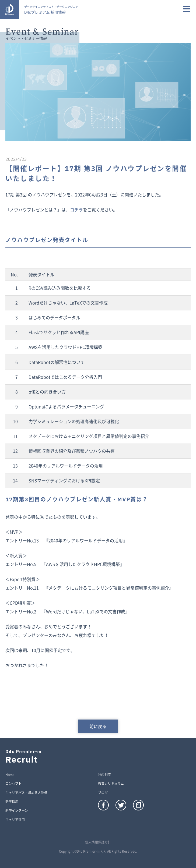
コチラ (76, 210)
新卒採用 (12, 802)
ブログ (103, 793)
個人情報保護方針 (98, 842)
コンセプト (13, 784)
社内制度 (104, 775)
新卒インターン (17, 811)
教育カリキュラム (111, 784)
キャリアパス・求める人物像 (26, 793)
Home (10, 775)
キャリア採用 (15, 820)
